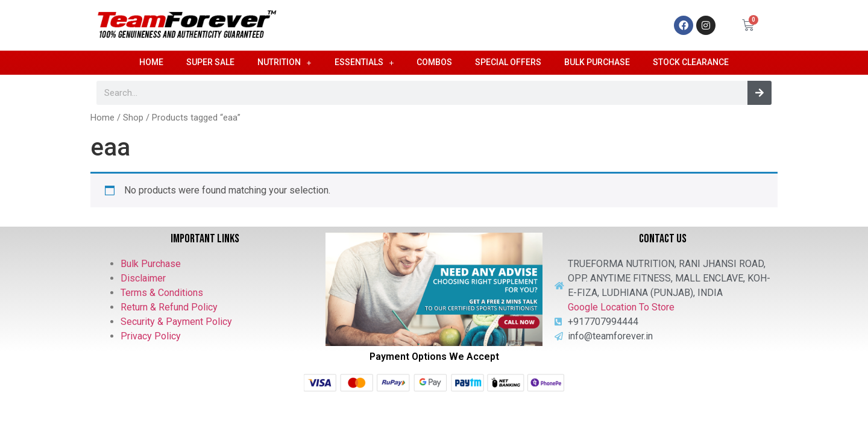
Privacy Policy (151, 336)
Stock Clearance (691, 62)
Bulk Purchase (597, 62)
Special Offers (508, 62)
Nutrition (285, 63)
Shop (133, 118)
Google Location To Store (621, 307)
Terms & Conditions (162, 293)
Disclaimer (143, 278)
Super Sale (210, 62)
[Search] (759, 93)
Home (151, 62)
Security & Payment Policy (176, 322)
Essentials (364, 63)
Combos (434, 62)
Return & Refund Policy (169, 307)
